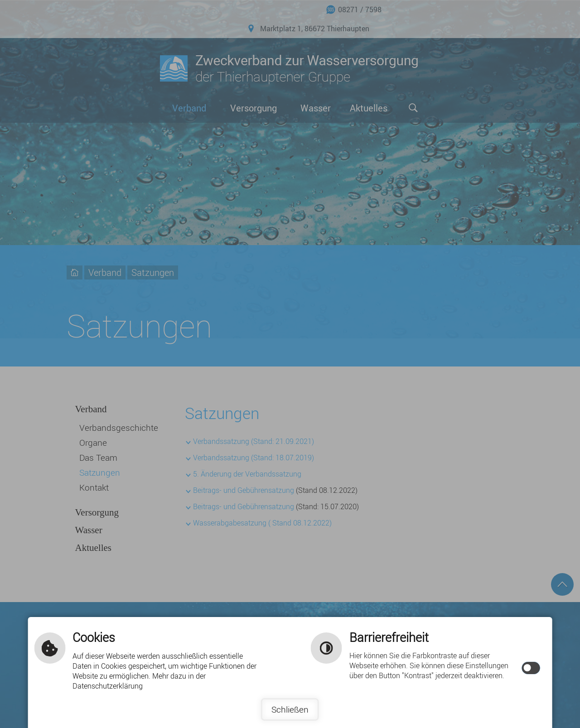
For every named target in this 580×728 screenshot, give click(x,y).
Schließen (290, 709)
